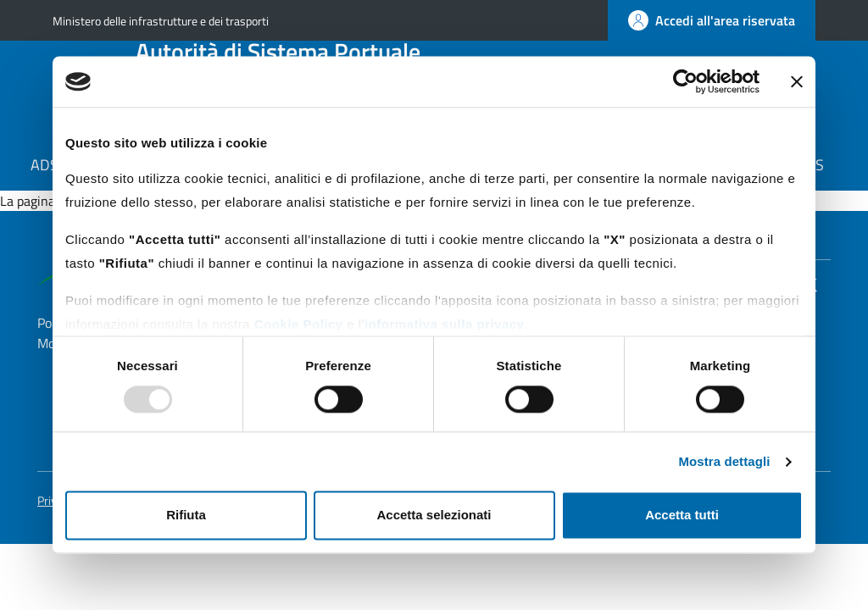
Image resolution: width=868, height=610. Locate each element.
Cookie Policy (299, 324)
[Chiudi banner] (797, 81)
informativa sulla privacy (444, 324)
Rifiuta (186, 516)
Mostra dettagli (724, 461)
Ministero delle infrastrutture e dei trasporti (161, 21)
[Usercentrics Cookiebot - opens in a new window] (685, 81)
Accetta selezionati (434, 516)
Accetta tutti (682, 516)
